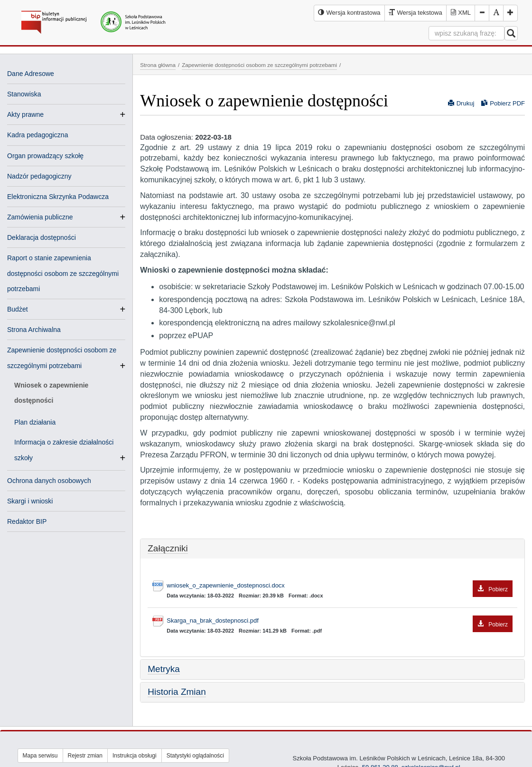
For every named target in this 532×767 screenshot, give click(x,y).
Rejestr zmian (85, 756)
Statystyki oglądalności (195, 756)
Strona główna (158, 65)
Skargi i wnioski (30, 501)
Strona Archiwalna (34, 330)
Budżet (18, 309)
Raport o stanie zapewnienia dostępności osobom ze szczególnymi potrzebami (63, 273)
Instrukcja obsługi (135, 756)
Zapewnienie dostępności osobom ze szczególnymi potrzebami (259, 65)
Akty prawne (25, 114)
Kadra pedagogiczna (37, 135)
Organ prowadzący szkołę (45, 156)
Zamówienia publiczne (40, 217)
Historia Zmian (177, 692)
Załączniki (168, 548)
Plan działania (35, 422)
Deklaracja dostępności (42, 237)
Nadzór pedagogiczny (39, 176)
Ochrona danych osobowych (49, 481)
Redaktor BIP (27, 521)
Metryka (164, 669)
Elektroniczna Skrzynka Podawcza (58, 197)
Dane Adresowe (31, 74)
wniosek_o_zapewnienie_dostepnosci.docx (340, 586)
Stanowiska (24, 94)
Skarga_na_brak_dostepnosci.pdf (340, 621)
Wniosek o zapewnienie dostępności (51, 393)
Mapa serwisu (40, 756)
